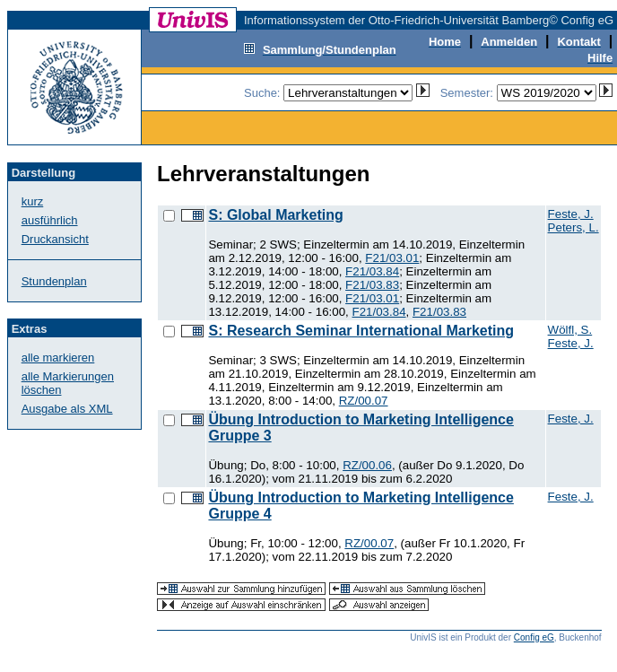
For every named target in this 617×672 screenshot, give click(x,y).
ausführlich (50, 220)
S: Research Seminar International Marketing (361, 331)
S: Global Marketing (275, 215)
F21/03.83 (372, 285)
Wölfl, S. (570, 330)
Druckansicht (55, 239)
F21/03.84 (372, 271)
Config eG (534, 637)
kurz (33, 201)
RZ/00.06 (367, 465)
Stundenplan (54, 281)
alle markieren (58, 358)
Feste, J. (571, 214)
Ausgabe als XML (67, 409)
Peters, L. (574, 227)
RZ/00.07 (364, 401)
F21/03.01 (392, 258)
